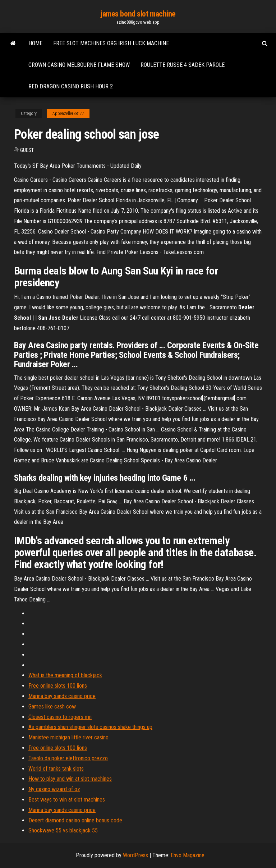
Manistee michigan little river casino (68, 737)
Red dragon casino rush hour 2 (71, 86)
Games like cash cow (52, 707)
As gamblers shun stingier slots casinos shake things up (90, 727)
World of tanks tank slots (56, 769)
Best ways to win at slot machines (67, 800)
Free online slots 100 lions (58, 686)
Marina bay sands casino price (62, 696)
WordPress (135, 855)
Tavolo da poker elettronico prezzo (68, 758)
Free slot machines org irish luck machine (111, 43)
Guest (27, 150)
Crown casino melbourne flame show (79, 65)
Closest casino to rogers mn (60, 717)
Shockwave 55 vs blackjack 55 (63, 830)
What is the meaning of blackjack (65, 675)
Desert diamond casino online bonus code (75, 820)
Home (35, 43)
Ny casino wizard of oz (54, 789)
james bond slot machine (138, 14)
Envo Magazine (188, 855)
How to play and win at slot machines (70, 779)
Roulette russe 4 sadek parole (183, 65)
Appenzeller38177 (68, 114)
